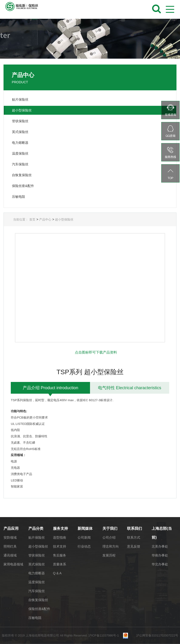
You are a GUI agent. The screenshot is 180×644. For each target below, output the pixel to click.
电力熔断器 (37, 573)
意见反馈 (134, 546)
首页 (32, 219)
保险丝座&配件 (39, 609)
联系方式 (134, 537)
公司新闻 (84, 537)
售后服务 (60, 555)
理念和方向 (111, 546)
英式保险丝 (37, 564)
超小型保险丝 (64, 219)
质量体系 (60, 564)
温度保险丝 (37, 582)
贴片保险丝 (37, 537)
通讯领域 (10, 555)
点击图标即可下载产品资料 (96, 352)
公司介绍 (109, 537)
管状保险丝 (37, 555)
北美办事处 (160, 546)
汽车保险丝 (37, 591)
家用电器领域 (13, 564)
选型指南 (60, 537)
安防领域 (10, 537)
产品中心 (45, 219)
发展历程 (109, 555)
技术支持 (60, 546)
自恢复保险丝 (38, 600)
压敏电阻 (35, 618)
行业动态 (84, 546)
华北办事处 (160, 564)
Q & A (57, 573)
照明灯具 (10, 546)
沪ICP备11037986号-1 (105, 635)
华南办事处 (160, 555)
